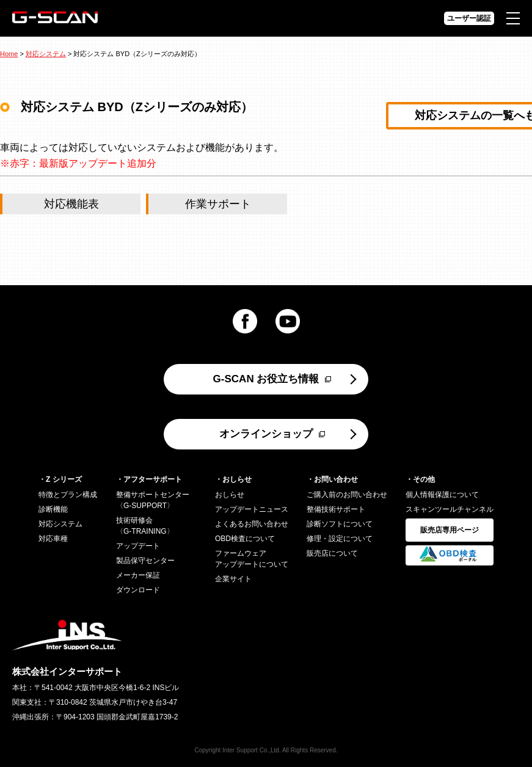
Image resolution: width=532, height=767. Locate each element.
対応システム (46, 54)
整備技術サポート (336, 509)
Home (9, 54)
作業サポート (218, 204)
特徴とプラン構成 (68, 495)
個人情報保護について (442, 495)
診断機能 (53, 509)
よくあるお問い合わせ (252, 524)
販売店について (332, 553)
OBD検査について (245, 539)
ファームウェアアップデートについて (252, 559)
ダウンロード (138, 590)
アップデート (138, 546)
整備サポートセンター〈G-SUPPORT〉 (153, 500)
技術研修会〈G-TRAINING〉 (145, 526)
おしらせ (230, 495)
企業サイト (233, 579)
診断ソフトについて (340, 524)
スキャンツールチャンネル (450, 509)
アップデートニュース (252, 509)
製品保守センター (145, 561)
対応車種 (53, 539)
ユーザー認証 (469, 18)
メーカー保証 (138, 575)
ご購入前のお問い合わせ (347, 495)
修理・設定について (340, 539)
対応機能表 (71, 204)
